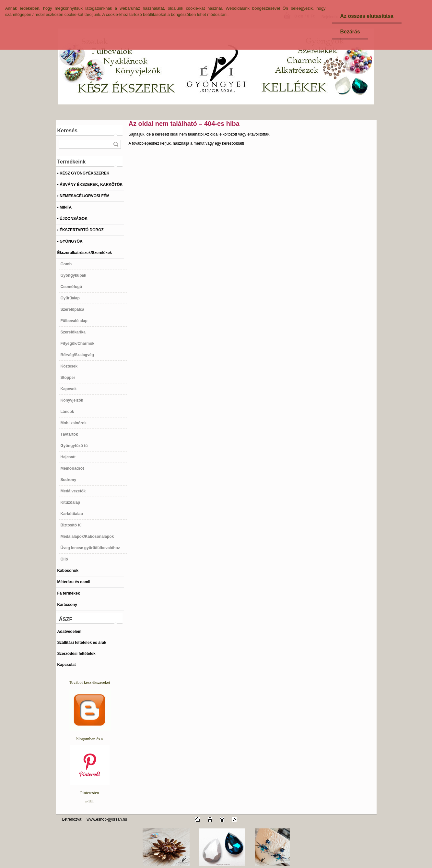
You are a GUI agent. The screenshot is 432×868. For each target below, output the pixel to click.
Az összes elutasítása (367, 16)
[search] (116, 144)
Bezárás (350, 32)
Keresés (67, 131)
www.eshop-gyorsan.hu (107, 819)
